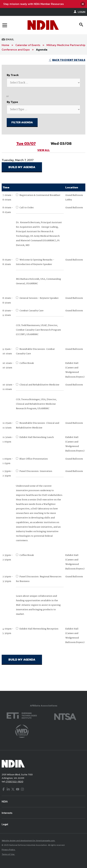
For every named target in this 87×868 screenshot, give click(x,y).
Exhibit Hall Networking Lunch (37, 437)
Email (8, 39)
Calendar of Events (28, 45)
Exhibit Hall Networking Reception (39, 629)
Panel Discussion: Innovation (36, 471)
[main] (43, 373)
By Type (12, 102)
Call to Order (27, 208)
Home (5, 45)
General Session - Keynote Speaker (39, 298)
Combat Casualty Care (31, 311)
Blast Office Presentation (34, 459)
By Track (13, 75)
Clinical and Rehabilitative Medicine (39, 385)
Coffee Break (27, 363)
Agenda (42, 50)
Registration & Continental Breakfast (40, 195)
